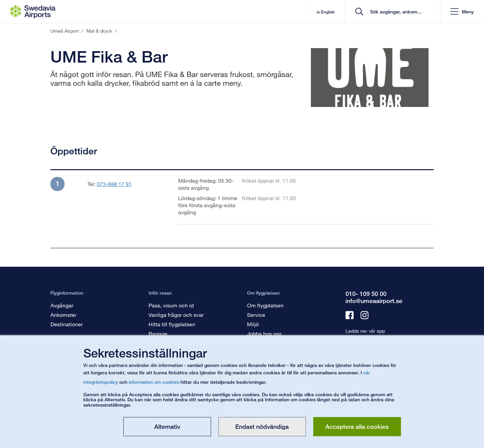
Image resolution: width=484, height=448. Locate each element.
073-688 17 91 (114, 184)
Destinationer (67, 324)
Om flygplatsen (265, 305)
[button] (462, 12)
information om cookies (154, 382)
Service (256, 315)
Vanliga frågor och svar (176, 315)
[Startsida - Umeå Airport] (33, 12)
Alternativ (167, 426)
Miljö (253, 324)
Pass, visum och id (171, 305)
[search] (395, 12)
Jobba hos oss (264, 333)
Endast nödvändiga (262, 426)
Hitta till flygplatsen (172, 324)
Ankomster (63, 315)
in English (325, 12)
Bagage (158, 333)
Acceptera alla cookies (357, 426)
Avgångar (62, 305)
